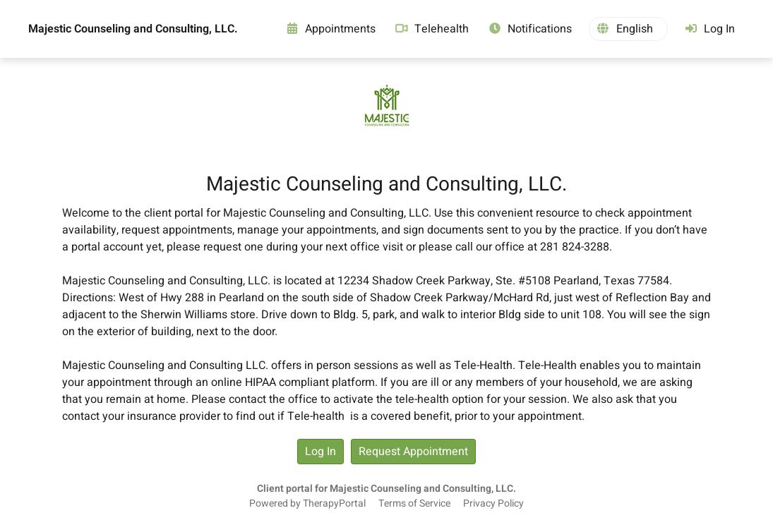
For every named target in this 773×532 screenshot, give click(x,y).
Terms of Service (414, 504)
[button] (628, 29)
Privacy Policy (493, 504)
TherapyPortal (334, 504)
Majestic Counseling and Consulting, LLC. (133, 29)
